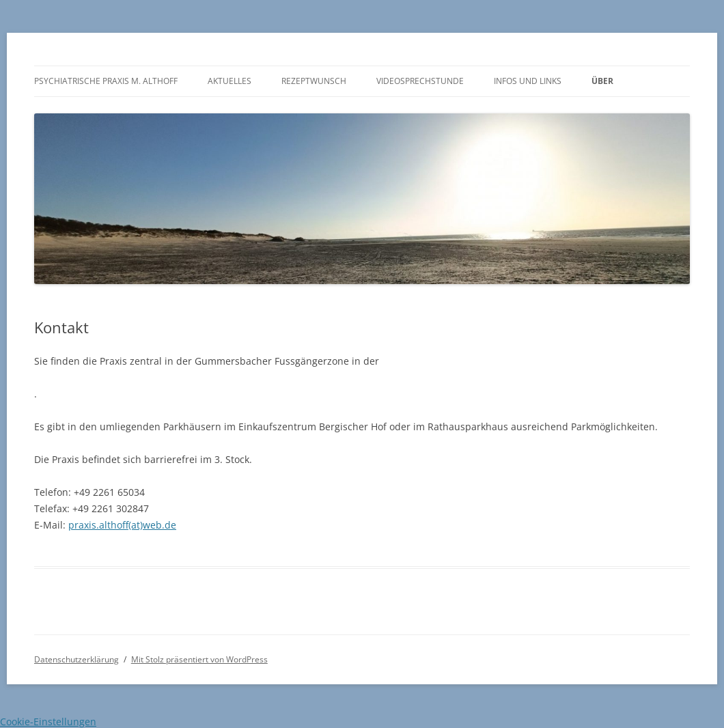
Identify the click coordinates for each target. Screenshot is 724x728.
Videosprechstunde (420, 81)
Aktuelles (229, 81)
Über (602, 81)
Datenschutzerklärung (76, 659)
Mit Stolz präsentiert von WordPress (199, 659)
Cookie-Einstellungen (48, 722)
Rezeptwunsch (314, 81)
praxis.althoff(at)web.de (122, 525)
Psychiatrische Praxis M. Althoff (106, 81)
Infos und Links (528, 81)
